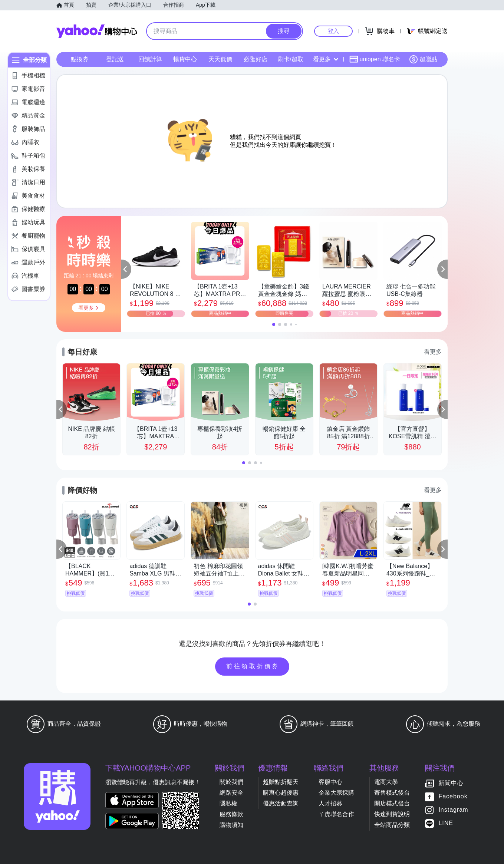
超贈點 (423, 59)
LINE (446, 823)
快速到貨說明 (392, 814)
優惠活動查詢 (281, 803)
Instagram (453, 810)
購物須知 (231, 825)
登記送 (115, 59)
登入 (333, 31)
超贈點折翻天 (281, 782)
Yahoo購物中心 (97, 31)
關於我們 (231, 782)
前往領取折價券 (253, 666)
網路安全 (231, 793)
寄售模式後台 (392, 793)
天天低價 (220, 59)
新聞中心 (451, 783)
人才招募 (330, 803)
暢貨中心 (185, 59)
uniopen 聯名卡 (375, 59)
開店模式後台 (392, 803)
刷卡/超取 (290, 59)
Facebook (453, 797)
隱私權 (228, 803)
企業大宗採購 (336, 793)
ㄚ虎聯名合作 (336, 814)
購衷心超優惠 (281, 793)
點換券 (80, 59)
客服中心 (330, 782)
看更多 (326, 59)
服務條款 (231, 814)
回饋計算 (150, 59)
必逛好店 (256, 59)
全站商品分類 (392, 825)
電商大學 (386, 782)
